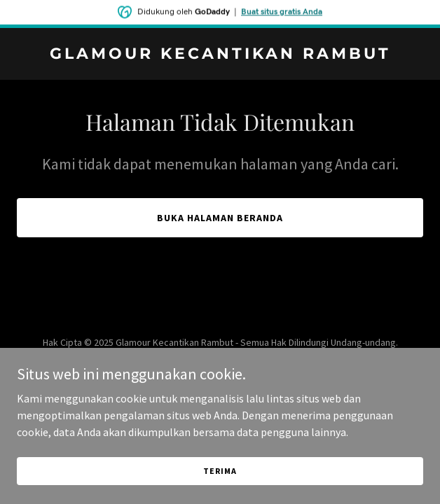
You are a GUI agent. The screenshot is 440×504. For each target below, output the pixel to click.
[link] (220, 55)
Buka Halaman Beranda (220, 218)
